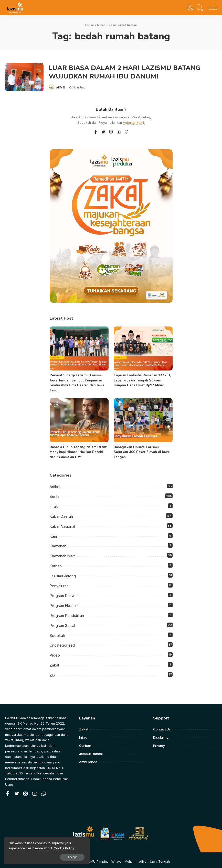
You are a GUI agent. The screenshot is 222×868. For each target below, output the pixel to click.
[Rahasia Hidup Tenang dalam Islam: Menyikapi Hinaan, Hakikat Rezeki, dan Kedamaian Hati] (79, 420)
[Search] (199, 8)
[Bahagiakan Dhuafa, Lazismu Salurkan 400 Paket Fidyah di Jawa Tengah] (143, 420)
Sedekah (57, 635)
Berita (55, 496)
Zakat (54, 665)
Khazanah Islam (63, 556)
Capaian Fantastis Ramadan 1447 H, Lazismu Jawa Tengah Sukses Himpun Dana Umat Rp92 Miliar (142, 380)
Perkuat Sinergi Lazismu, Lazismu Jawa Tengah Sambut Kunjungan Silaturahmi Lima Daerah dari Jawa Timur (77, 383)
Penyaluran (59, 586)
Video (55, 655)
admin (61, 87)
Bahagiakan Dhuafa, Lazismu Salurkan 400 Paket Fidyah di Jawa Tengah (142, 452)
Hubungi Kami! (134, 123)
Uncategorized (62, 645)
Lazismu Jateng (63, 576)
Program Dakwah (64, 596)
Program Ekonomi (65, 606)
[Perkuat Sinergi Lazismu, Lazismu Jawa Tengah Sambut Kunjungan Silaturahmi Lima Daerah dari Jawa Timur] (79, 349)
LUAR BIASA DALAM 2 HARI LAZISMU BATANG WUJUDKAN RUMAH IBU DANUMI (127, 72)
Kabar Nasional (62, 526)
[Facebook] (96, 132)
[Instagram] (111, 132)
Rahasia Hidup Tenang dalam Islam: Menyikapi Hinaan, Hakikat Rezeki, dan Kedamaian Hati (78, 452)
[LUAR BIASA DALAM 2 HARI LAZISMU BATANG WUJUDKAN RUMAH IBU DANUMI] (24, 77)
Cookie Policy (64, 848)
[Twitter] (103, 132)
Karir (54, 536)
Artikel (55, 487)
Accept (63, 857)
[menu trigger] (210, 8)
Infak (54, 506)
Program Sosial (62, 625)
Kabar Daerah (61, 516)
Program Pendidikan (67, 616)
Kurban (56, 566)
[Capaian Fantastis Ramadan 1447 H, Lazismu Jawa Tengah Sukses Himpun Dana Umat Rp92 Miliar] (143, 349)
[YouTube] (119, 132)
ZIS (52, 675)
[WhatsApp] (126, 132)
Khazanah (58, 546)
